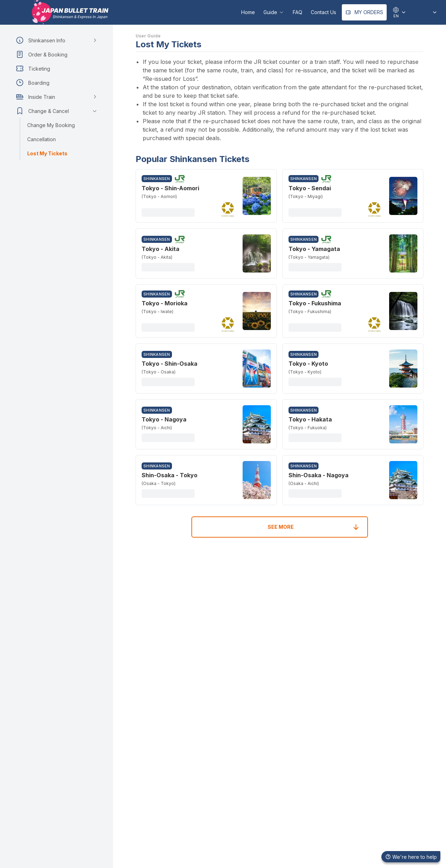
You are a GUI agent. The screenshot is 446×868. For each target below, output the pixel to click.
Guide (274, 12)
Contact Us (323, 12)
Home (248, 12)
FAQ (298, 12)
